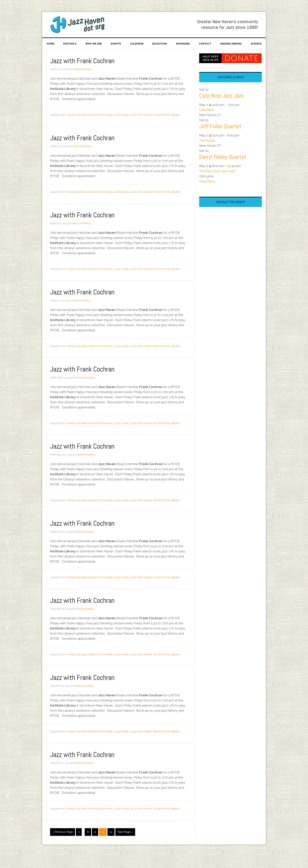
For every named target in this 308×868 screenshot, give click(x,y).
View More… (208, 193)
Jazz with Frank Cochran (82, 72)
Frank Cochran (77, 127)
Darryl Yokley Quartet (223, 168)
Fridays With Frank (101, 127)
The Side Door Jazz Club (217, 183)
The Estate (207, 152)
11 (111, 843)
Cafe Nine (206, 122)
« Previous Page (63, 843)
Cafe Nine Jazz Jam (221, 107)
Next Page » (125, 843)
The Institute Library (166, 127)
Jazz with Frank (141, 127)
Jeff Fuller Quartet (220, 138)
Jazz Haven (80, 25)
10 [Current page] (103, 843)
